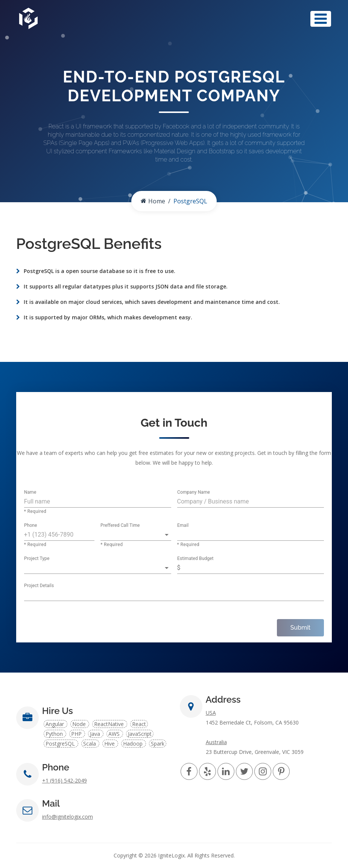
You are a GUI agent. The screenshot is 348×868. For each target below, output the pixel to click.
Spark (158, 744)
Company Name (194, 493)
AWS (115, 734)
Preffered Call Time (120, 526)
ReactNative (110, 724)
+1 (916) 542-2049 (65, 780)
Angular (55, 724)
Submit (300, 628)
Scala (90, 744)
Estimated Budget (195, 559)
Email (183, 526)
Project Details (39, 586)
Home (153, 201)
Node (80, 724)
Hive (110, 744)
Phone (31, 526)
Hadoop (134, 744)
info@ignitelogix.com (68, 817)
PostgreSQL (61, 744)
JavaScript (140, 734)
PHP (77, 734)
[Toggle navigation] (321, 19)
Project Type (37, 559)
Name (30, 493)
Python (55, 734)
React (139, 724)
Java (96, 734)
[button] (136, 535)
